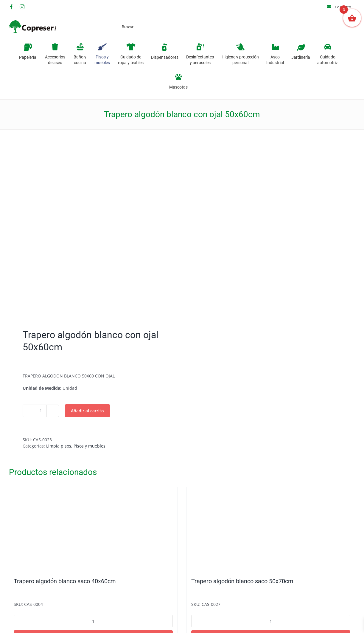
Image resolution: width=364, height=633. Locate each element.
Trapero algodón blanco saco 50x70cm (242, 581)
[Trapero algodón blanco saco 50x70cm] (271, 529)
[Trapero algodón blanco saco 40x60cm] (93, 529)
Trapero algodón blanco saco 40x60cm (65, 581)
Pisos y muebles (90, 446)
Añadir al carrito (87, 411)
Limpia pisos (59, 446)
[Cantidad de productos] (41, 411)
